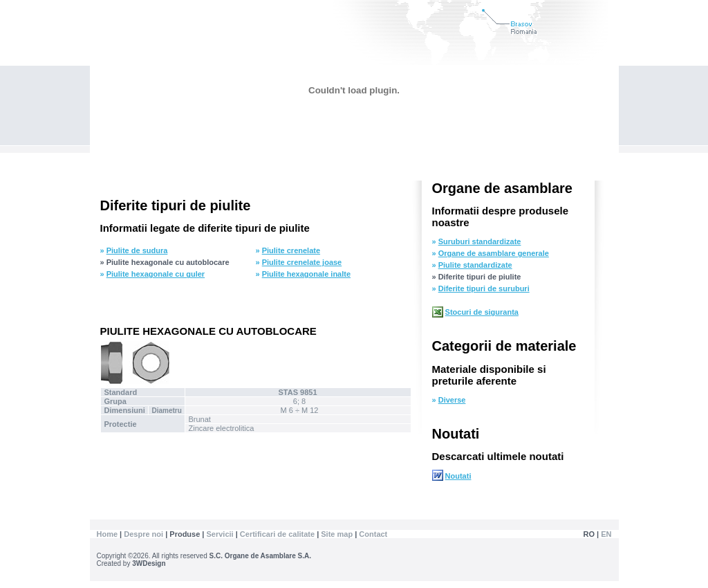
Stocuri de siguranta (482, 312)
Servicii (220, 534)
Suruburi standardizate (480, 241)
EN (606, 534)
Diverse (452, 400)
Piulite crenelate (291, 250)
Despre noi (145, 534)
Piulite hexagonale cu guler (156, 274)
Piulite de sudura (137, 250)
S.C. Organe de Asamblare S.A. (260, 556)
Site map (337, 534)
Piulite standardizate (475, 265)
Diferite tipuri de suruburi (484, 288)
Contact (373, 534)
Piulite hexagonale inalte (306, 274)
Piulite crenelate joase (302, 262)
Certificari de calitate (278, 534)
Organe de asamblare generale (494, 253)
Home (108, 534)
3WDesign (149, 563)
